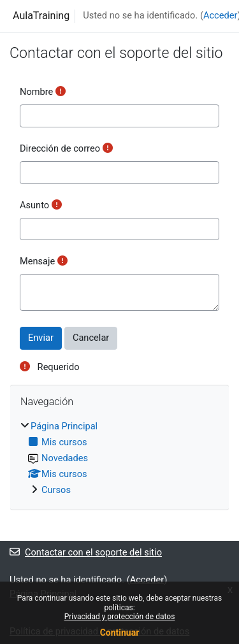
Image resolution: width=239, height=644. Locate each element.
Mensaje (37, 261)
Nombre (36, 92)
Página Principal (64, 426)
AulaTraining (41, 16)
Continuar (120, 633)
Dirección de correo (60, 148)
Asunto (34, 205)
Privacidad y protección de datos (120, 617)
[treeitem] (119, 459)
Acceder (221, 15)
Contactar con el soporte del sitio (86, 552)
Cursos (56, 490)
